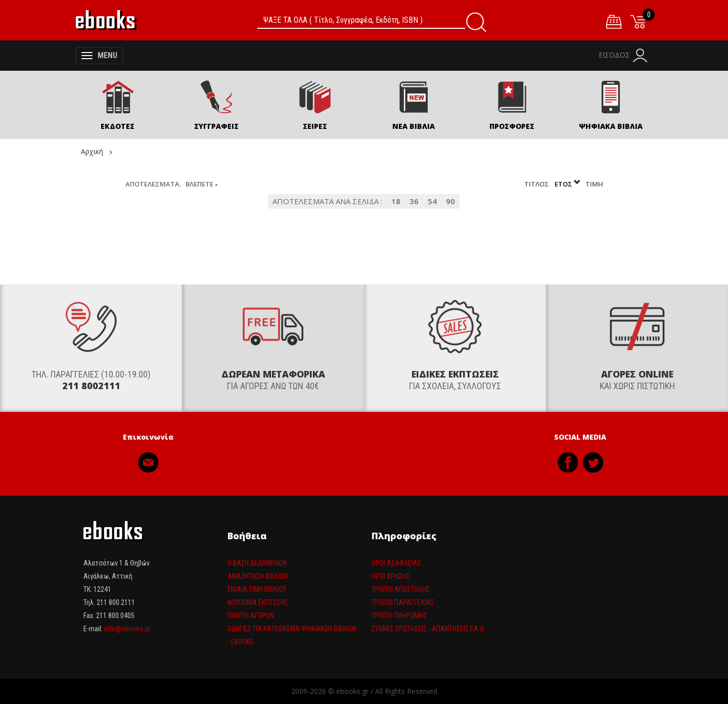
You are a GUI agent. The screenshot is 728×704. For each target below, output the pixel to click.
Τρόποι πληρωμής (399, 616)
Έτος (568, 184)
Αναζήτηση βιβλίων (258, 576)
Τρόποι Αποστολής (401, 589)
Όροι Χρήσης (391, 576)
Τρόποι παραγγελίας (403, 602)
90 (450, 201)
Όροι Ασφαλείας (396, 563)
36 (414, 201)
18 (396, 201)
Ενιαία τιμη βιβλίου (257, 589)
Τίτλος (537, 184)
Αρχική (92, 151)
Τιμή (594, 184)
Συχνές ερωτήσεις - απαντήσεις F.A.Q (428, 629)
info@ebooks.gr (127, 629)
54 (432, 201)
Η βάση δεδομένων (257, 563)
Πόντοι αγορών (251, 616)
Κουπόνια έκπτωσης (258, 602)
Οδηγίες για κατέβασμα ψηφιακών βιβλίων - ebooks (292, 635)
